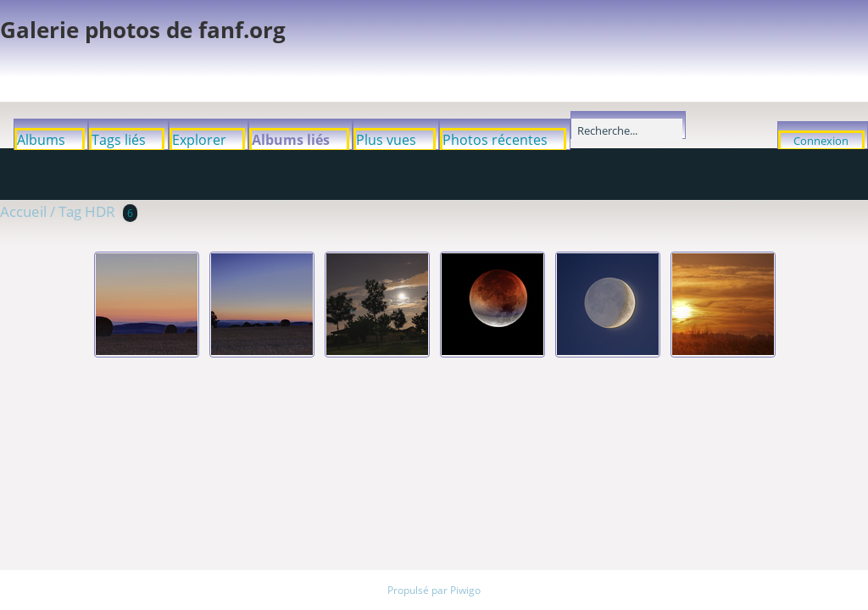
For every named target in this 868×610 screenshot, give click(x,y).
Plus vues (386, 140)
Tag (70, 211)
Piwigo (465, 590)
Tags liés (119, 140)
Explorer (199, 140)
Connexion (821, 141)
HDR (100, 211)
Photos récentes (495, 140)
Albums (41, 140)
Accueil (23, 211)
